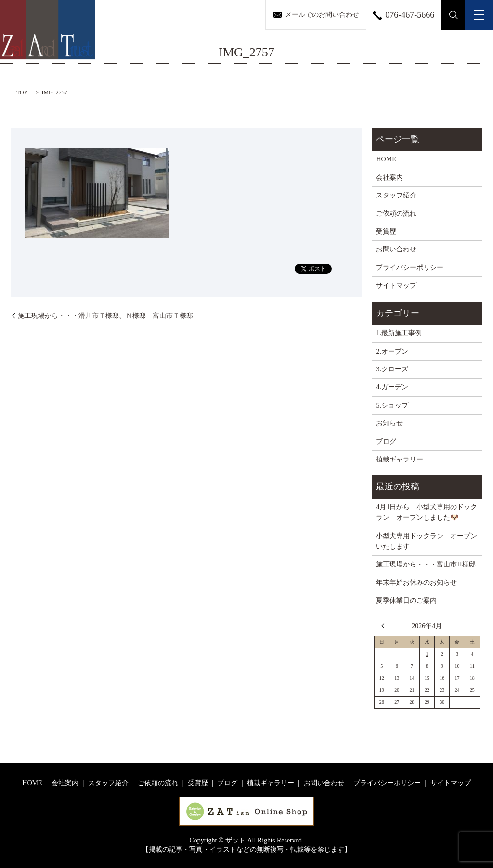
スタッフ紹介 (396, 195)
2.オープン (392, 351)
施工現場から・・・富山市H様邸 (426, 564)
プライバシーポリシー (410, 268)
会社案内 (389, 178)
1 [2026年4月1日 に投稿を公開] (427, 654)
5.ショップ (392, 405)
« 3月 (386, 626)
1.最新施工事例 (399, 333)
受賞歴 (386, 231)
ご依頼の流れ (396, 214)
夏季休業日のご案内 (406, 600)
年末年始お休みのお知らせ (416, 583)
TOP (22, 92)
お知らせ (389, 423)
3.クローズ (392, 369)
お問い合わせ (396, 249)
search (454, 15)
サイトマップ (396, 285)
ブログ (386, 441)
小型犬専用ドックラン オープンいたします (427, 541)
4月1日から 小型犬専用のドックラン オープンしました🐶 (427, 512)
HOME (386, 159)
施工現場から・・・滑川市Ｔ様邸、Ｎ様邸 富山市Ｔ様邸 (105, 316)
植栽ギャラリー (400, 459)
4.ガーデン (392, 387)
